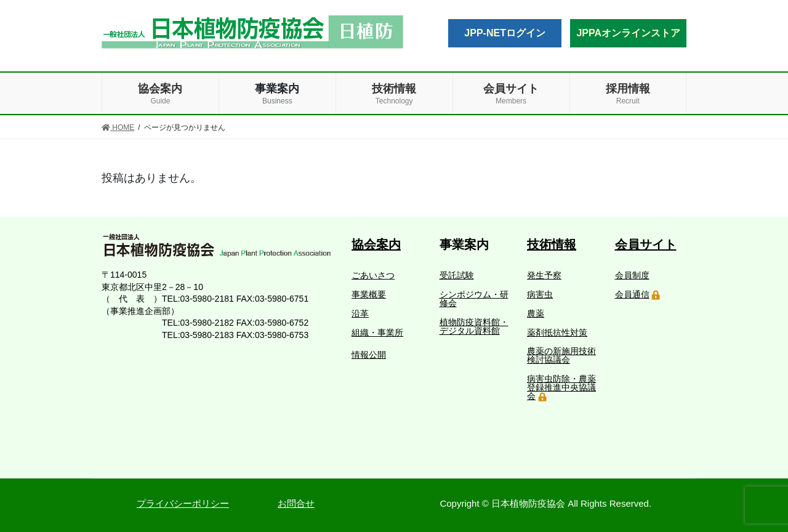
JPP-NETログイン (505, 33)
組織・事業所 (377, 332)
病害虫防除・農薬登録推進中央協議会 (561, 387)
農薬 (536, 313)
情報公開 (369, 355)
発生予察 (544, 275)
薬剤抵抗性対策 (557, 332)
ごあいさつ (373, 275)
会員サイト (646, 244)
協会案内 (376, 244)
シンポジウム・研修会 (474, 299)
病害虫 (540, 294)
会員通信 (632, 294)
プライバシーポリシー (183, 503)
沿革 (360, 313)
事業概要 (369, 294)
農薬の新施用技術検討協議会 (561, 355)
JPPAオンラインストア (628, 33)
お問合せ (296, 503)
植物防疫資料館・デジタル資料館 (474, 326)
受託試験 (457, 275)
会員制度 (632, 275)
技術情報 (552, 244)
